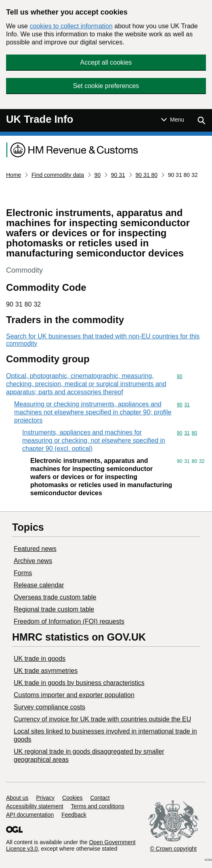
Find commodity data (58, 175)
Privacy (45, 798)
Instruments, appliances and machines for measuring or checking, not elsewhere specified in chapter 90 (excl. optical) (94, 440)
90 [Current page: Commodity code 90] (98, 175)
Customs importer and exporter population (74, 695)
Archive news (33, 561)
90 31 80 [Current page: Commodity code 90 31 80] (147, 175)
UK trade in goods (40, 659)
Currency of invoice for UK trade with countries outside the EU (102, 719)
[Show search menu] (201, 120)
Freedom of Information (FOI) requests (69, 621)
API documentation (30, 815)
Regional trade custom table (54, 609)
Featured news (35, 549)
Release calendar (39, 585)
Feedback (74, 815)
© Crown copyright (173, 849)
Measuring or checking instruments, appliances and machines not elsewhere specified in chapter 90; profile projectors (93, 412)
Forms (23, 573)
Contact (100, 798)
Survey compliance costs (49, 707)
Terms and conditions (98, 806)
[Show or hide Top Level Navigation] (173, 120)
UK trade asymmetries (46, 671)
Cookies (72, 798)
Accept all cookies (106, 62)
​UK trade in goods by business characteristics (79, 683)
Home (14, 175)
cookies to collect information (71, 26)
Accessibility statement (35, 806)
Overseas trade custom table (55, 597)
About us (17, 798)
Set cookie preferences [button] (106, 86)
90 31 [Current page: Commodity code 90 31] (118, 175)
